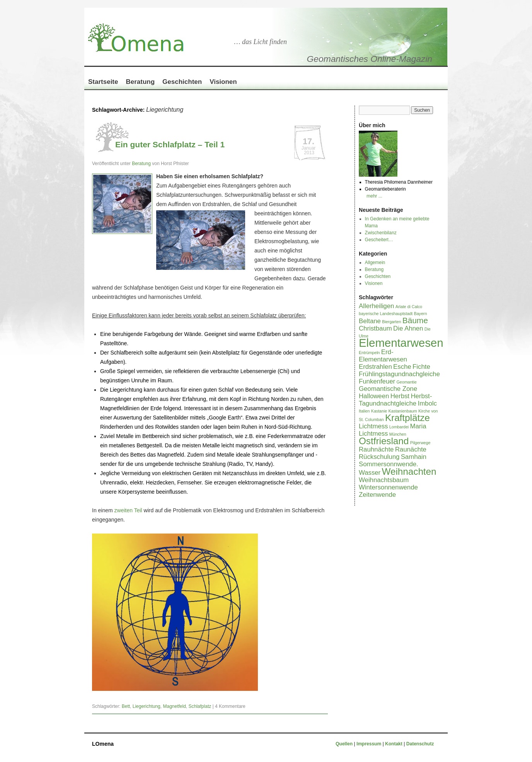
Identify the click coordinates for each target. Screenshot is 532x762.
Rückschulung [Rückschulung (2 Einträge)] (379, 457)
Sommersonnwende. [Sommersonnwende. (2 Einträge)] (389, 464)
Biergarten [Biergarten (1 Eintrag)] (391, 322)
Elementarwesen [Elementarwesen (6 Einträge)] (401, 343)
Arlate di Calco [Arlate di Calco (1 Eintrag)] (409, 307)
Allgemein (375, 263)
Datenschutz (420, 744)
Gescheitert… (379, 240)
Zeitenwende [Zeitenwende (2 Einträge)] (377, 495)
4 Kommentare (230, 706)
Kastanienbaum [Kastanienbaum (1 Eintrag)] (403, 411)
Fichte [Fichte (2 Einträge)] (421, 367)
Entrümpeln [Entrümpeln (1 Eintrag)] (369, 353)
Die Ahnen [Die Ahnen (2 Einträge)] (408, 328)
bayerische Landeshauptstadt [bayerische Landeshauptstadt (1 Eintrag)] (386, 314)
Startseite (103, 82)
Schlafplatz (200, 706)
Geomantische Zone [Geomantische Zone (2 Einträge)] (388, 389)
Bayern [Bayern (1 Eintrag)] (421, 314)
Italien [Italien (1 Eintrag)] (364, 411)
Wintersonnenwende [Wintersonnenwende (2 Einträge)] (388, 487)
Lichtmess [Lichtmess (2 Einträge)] (373, 426)
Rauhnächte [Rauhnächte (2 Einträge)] (376, 449)
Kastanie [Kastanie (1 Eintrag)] (379, 411)
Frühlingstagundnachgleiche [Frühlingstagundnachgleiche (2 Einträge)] (399, 374)
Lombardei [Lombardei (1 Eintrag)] (399, 427)
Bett (126, 706)
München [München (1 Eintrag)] (398, 434)
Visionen (223, 82)
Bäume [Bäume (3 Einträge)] (415, 320)
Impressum (369, 744)
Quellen (345, 744)
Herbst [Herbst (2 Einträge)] (400, 396)
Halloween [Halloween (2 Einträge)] (374, 396)
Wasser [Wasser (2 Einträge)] (370, 473)
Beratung (140, 82)
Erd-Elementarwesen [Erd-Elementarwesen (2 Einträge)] (383, 356)
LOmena (103, 744)
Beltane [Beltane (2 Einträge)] (370, 321)
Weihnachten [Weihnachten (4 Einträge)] (409, 471)
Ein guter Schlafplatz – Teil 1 (170, 144)
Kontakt (394, 744)
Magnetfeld (174, 706)
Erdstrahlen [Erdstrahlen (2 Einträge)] (375, 367)
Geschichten (182, 82)
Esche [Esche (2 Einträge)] (402, 367)
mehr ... (374, 196)
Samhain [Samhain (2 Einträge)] (414, 457)
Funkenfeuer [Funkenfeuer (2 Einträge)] (377, 381)
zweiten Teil (128, 510)
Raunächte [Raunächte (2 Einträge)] (411, 449)
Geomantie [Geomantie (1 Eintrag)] (406, 382)
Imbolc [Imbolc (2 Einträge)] (427, 403)
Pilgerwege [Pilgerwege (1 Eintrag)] (420, 443)
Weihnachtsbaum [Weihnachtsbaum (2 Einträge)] (384, 480)
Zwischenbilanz (381, 233)
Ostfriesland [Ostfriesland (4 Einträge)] (384, 441)
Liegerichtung (147, 706)
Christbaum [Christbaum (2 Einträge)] (375, 328)
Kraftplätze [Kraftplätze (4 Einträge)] (408, 418)
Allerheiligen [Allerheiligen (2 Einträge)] (376, 306)
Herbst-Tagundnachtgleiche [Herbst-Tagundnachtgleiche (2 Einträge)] (395, 400)
